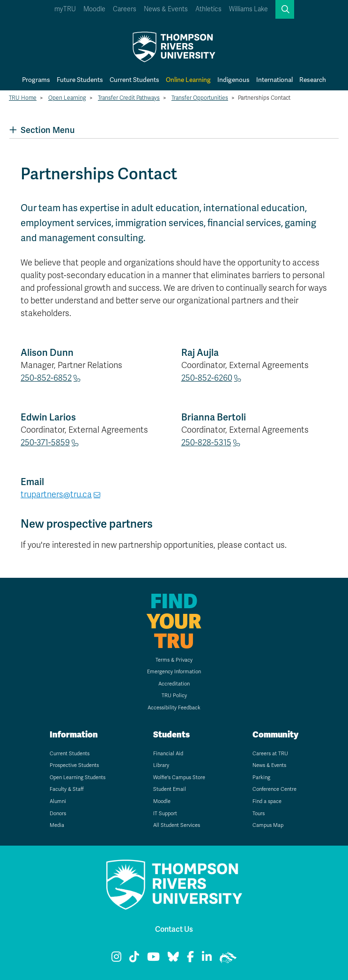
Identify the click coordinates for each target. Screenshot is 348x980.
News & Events (166, 9)
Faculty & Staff (67, 789)
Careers (125, 9)
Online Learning (188, 80)
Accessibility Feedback (174, 708)
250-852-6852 (46, 378)
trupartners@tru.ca (56, 494)
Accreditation (174, 684)
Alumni (58, 801)
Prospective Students (74, 765)
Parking (261, 777)
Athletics (208, 9)
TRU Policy (174, 696)
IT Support (165, 814)
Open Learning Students (78, 777)
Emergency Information (174, 672)
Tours (259, 814)
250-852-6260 (207, 378)
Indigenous (233, 80)
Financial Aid (168, 754)
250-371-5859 (45, 442)
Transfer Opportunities (200, 98)
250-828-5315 (206, 442)
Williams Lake (248, 9)
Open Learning (67, 98)
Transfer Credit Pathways (129, 98)
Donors (58, 814)
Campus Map (268, 825)
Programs (36, 80)
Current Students (134, 80)
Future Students (80, 80)
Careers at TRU (270, 754)
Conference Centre (274, 789)
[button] (285, 9)
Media (57, 825)
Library (161, 765)
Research (313, 80)
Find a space (267, 801)
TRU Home (23, 98)
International (274, 80)
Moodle (94, 9)
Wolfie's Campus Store (179, 777)
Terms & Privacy (174, 660)
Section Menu (42, 130)
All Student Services (177, 825)
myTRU (65, 9)
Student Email (170, 789)
